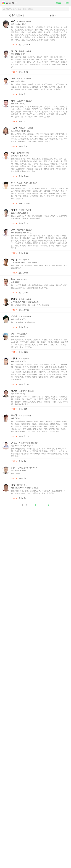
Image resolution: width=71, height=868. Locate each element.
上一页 (20, 862)
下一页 (51, 862)
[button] (53, 4)
